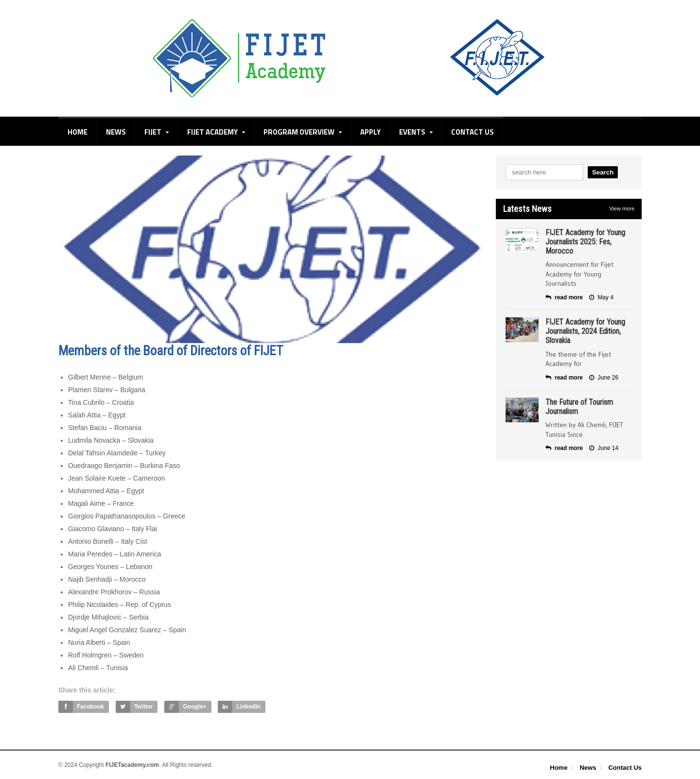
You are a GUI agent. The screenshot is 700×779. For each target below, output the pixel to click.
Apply (370, 132)
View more (622, 208)
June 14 (604, 448)
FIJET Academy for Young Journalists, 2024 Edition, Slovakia (585, 331)
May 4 (601, 297)
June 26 (604, 378)
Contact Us (472, 132)
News (116, 132)
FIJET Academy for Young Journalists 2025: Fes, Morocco (585, 242)
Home (78, 132)
